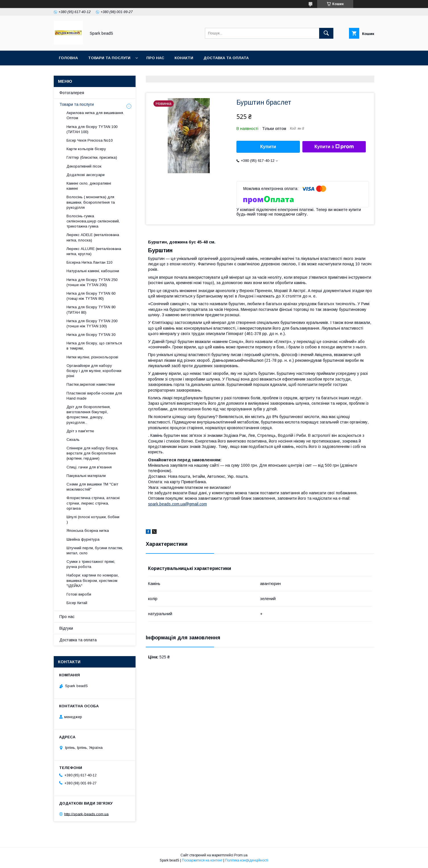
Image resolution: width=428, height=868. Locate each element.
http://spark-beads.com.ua (86, 814)
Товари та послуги (109, 58)
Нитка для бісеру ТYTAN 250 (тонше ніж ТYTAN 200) (92, 282)
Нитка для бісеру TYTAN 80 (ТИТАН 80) (91, 310)
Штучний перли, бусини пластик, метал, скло (95, 550)
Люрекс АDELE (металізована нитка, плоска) (93, 237)
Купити (268, 147)
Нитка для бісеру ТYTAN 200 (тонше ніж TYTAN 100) (92, 324)
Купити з (334, 147)
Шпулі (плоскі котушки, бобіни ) (93, 519)
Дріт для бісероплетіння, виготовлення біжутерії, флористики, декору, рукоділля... (89, 415)
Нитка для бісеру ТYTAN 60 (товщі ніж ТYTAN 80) (91, 296)
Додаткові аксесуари (86, 175)
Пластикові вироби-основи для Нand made (94, 396)
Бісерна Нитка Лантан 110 (89, 262)
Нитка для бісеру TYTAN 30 (91, 335)
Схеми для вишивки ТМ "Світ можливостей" (92, 487)
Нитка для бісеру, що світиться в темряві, (94, 346)
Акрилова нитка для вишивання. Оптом (95, 115)
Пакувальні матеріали (86, 476)
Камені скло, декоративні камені (89, 186)
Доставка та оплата (226, 58)
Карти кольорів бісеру (86, 149)
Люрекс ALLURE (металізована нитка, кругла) (94, 251)
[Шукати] (326, 33)
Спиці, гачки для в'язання (89, 467)
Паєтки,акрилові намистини (91, 384)
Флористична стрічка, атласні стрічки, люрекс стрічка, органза (93, 503)
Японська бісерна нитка (88, 531)
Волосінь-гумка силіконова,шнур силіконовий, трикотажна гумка (93, 221)
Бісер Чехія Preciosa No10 (90, 140)
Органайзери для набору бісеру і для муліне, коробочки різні (94, 371)
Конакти (184, 58)
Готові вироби (79, 594)
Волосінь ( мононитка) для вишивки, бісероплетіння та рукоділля (91, 202)
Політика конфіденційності (247, 860)
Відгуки (66, 628)
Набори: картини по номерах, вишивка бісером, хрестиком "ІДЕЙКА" (93, 580)
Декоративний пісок (84, 166)
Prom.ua (241, 855)
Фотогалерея (72, 93)
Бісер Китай (77, 603)
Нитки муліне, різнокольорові (92, 357)
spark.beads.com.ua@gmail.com (177, 504)
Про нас (155, 58)
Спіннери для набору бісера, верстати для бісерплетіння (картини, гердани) (92, 453)
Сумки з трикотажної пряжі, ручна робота (91, 564)
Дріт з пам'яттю (80, 431)
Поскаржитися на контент (202, 860)
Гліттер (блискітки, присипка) (92, 157)
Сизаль (73, 440)
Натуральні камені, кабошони (93, 271)
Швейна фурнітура (83, 539)
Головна (68, 58)
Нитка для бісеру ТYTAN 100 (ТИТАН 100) (92, 129)
